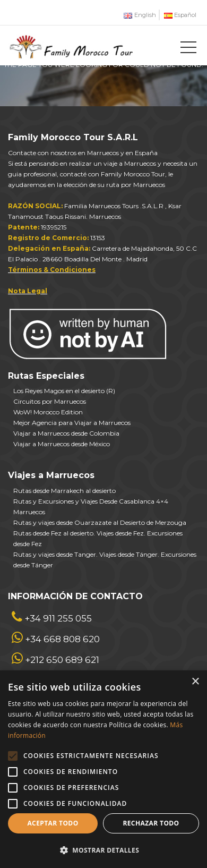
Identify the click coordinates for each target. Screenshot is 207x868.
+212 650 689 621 (62, 660)
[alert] (103, 769)
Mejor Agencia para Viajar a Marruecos (72, 423)
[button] (103, 850)
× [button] (195, 682)
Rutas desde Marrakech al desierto (64, 491)
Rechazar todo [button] (151, 823)
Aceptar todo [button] (53, 823)
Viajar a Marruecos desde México (62, 444)
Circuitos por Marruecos (50, 401)
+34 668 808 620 (62, 639)
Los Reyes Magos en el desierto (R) (64, 391)
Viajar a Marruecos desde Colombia (66, 433)
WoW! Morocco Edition (48, 412)
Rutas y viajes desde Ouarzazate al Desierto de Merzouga (100, 522)
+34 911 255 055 (58, 618)
